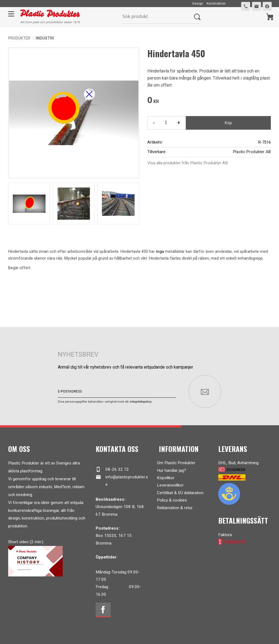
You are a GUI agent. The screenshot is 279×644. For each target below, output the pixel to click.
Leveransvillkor (170, 485)
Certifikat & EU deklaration (180, 493)
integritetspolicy (140, 401)
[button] (10, 16)
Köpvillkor (166, 478)
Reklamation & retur (175, 508)
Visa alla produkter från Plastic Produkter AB (188, 163)
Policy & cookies (172, 500)
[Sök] (197, 17)
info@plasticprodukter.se (122, 480)
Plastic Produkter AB (252, 152)
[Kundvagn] (270, 17)
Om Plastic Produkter (176, 463)
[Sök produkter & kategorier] (158, 17)
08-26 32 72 (112, 469)
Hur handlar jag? (172, 470)
